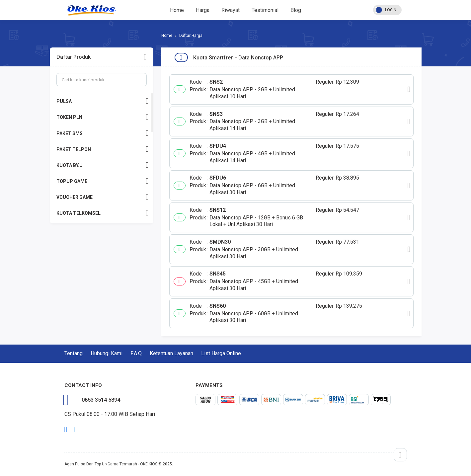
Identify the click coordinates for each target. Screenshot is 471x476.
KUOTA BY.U (103, 165)
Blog (296, 10)
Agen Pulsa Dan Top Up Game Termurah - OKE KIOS (111, 464)
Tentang (74, 353)
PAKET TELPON (103, 149)
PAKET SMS (103, 133)
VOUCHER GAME (103, 197)
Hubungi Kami (107, 353)
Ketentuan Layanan (171, 353)
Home (177, 10)
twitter (74, 430)
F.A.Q (136, 353)
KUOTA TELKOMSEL (103, 213)
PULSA (103, 101)
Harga (203, 10)
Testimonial (265, 10)
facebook (66, 430)
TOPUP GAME (103, 181)
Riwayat (231, 10)
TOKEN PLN (103, 117)
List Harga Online (221, 353)
